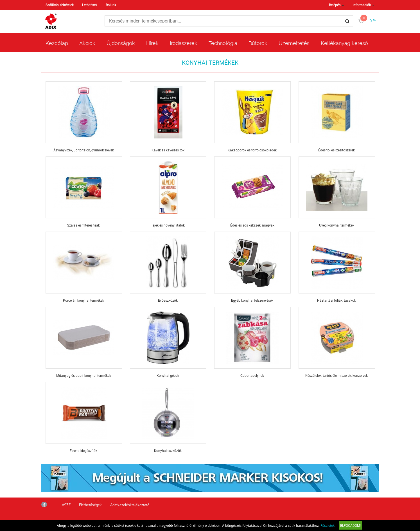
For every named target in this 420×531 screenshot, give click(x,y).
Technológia (223, 43)
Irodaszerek (184, 43)
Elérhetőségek (90, 505)
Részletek (328, 525)
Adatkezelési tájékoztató (130, 505)
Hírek (152, 43)
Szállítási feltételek (60, 5)
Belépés (335, 5)
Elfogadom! (350, 525)
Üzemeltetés (294, 43)
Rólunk (111, 5)
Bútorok (258, 43)
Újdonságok (121, 43)
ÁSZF (66, 505)
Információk (362, 5)
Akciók (87, 43)
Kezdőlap (57, 43)
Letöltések (90, 5)
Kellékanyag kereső (344, 43)
